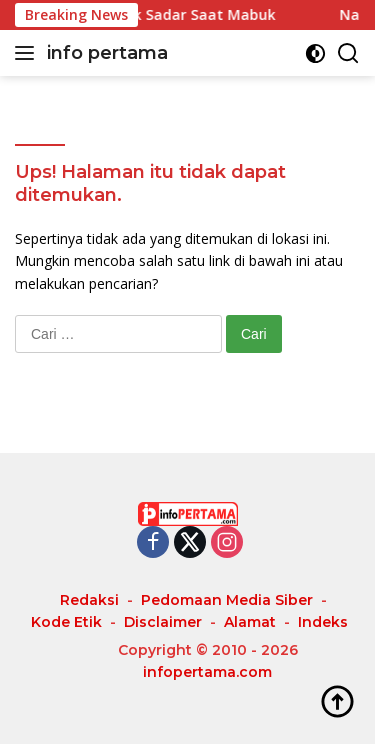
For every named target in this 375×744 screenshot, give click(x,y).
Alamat (250, 622)
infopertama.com (207, 672)
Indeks (323, 622)
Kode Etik (66, 622)
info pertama (107, 53)
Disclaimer (163, 622)
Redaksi (89, 600)
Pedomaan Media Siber (227, 600)
